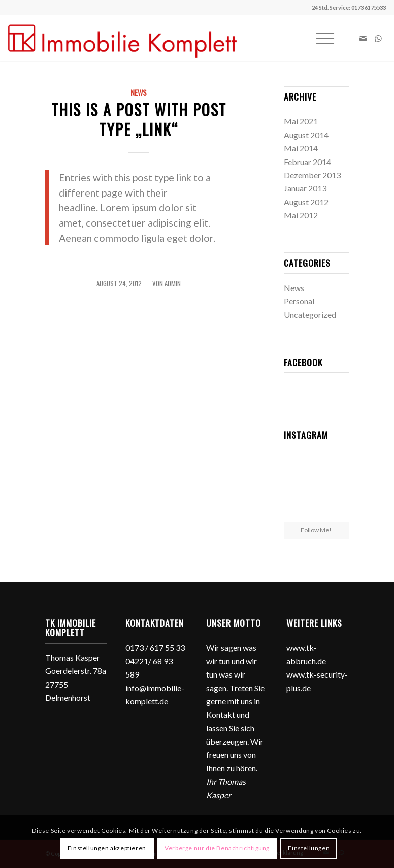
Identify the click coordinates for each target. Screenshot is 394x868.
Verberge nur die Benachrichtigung (217, 848)
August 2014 (306, 135)
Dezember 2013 (312, 175)
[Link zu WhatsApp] (378, 38)
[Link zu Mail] (363, 38)
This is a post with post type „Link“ (139, 119)
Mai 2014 (301, 148)
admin (173, 284)
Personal (299, 301)
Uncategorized (310, 315)
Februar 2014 (307, 162)
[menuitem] (320, 38)
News (139, 93)
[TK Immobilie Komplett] (123, 38)
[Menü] (320, 38)
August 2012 (306, 202)
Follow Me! (316, 530)
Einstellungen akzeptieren (107, 848)
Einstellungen (309, 848)
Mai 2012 (301, 215)
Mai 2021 (301, 121)
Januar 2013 (305, 188)
